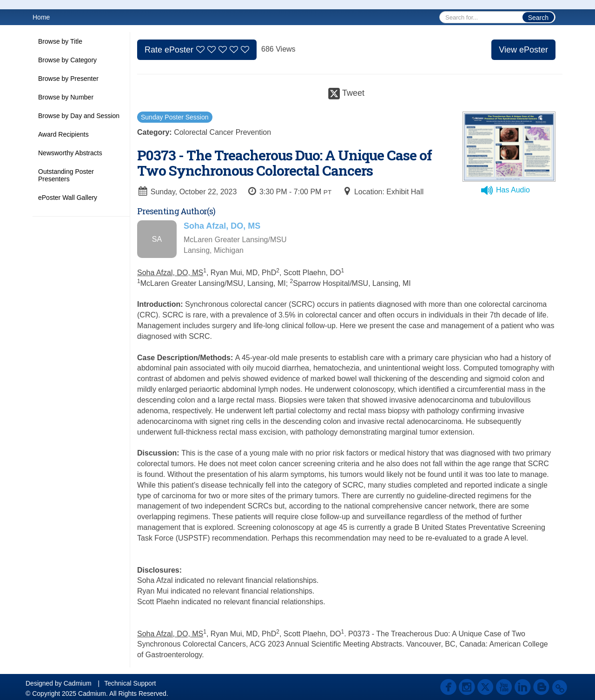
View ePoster (523, 50)
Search (538, 18)
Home (41, 17)
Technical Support (130, 683)
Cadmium (78, 683)
